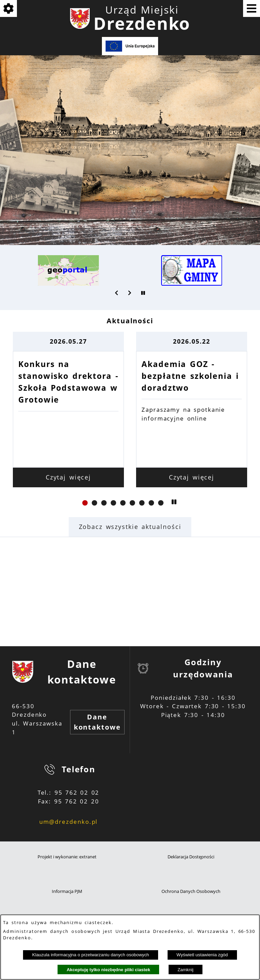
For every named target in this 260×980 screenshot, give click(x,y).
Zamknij (185, 970)
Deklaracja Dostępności (191, 857)
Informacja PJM (67, 891)
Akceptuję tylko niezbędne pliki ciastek (109, 970)
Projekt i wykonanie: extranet (67, 857)
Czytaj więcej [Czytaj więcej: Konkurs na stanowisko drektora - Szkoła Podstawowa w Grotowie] (130, 477)
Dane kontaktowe (97, 722)
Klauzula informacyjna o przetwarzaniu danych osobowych (91, 955)
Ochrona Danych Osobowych (191, 891)
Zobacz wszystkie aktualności (130, 527)
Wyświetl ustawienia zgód (202, 955)
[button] (117, 293)
